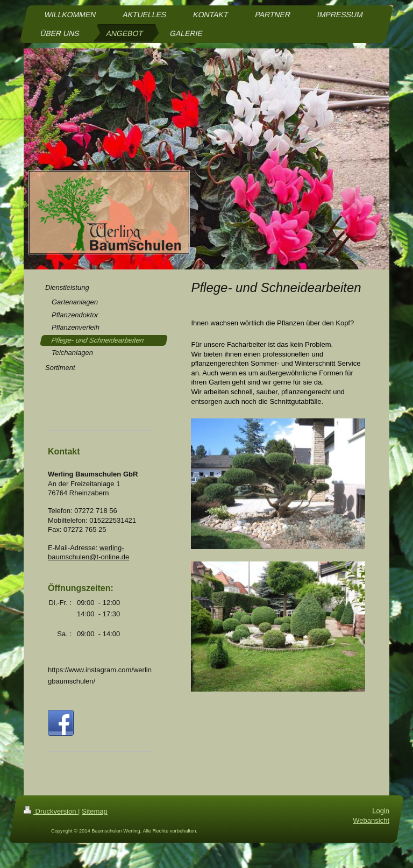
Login (381, 820)
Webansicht (371, 830)
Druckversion (51, 821)
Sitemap (95, 821)
